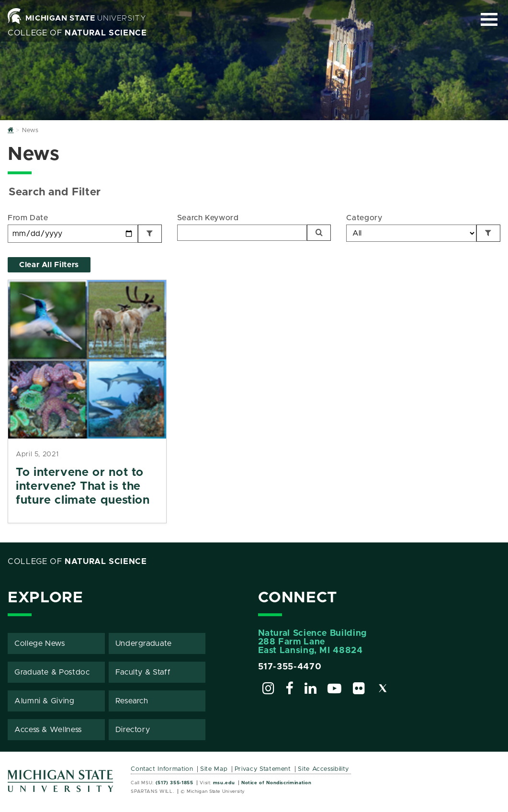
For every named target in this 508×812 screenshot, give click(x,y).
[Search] (319, 233)
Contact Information (162, 769)
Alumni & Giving (45, 701)
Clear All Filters (49, 265)
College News (40, 643)
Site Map (214, 769)
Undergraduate (144, 643)
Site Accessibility (323, 769)
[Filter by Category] (488, 233)
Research (132, 701)
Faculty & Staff (143, 672)
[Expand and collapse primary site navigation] (489, 19)
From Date (28, 218)
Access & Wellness (48, 730)
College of (77, 33)
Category (364, 218)
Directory (133, 730)
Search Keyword (208, 218)
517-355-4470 (290, 667)
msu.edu (224, 783)
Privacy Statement (263, 769)
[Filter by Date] (150, 234)
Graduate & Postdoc (52, 672)
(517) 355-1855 (175, 783)
